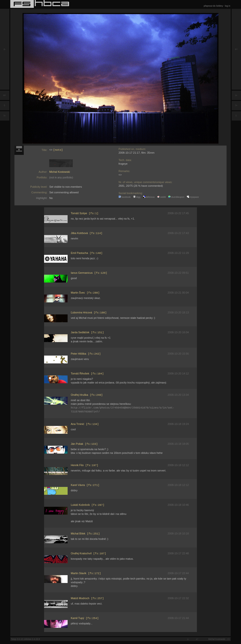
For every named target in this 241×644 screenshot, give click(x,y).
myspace (193, 197)
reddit (162, 197)
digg (137, 197)
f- (5, 105)
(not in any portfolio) (61, 177)
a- (5, 49)
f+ (5, 116)
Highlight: (42, 198)
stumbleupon (176, 197)
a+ (5, 95)
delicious (149, 197)
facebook (125, 197)
